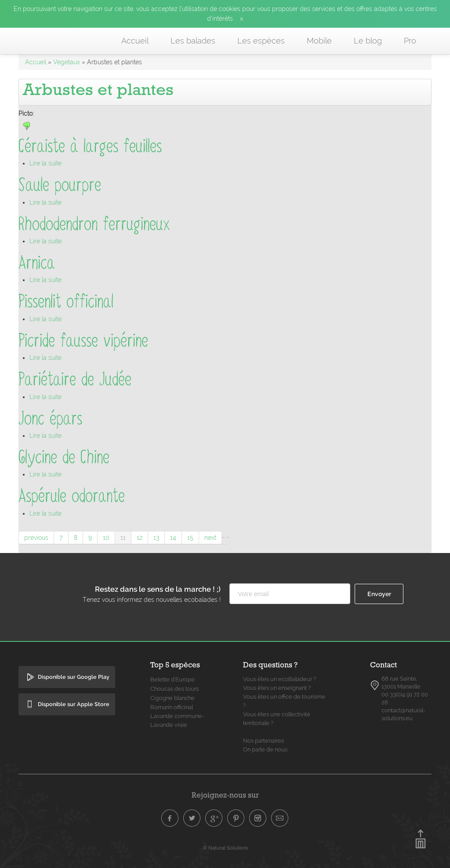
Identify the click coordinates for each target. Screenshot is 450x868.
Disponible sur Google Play (74, 677)
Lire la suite (45, 163)
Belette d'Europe (172, 679)
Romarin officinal (172, 707)
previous (36, 538)
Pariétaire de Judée (75, 379)
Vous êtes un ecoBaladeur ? (279, 679)
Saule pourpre (60, 185)
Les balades (193, 41)
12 (140, 538)
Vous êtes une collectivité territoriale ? (277, 719)
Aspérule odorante (72, 496)
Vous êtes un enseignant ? (277, 688)
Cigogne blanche (172, 698)
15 (190, 538)
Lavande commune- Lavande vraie (177, 720)
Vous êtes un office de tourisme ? (284, 701)
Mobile (319, 41)
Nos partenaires (263, 741)
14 (173, 538)
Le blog (368, 41)
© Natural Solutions (225, 848)
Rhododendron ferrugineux (94, 224)
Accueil (135, 41)
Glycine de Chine (64, 457)
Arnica (37, 263)
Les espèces (261, 41)
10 (106, 538)
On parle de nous (265, 749)
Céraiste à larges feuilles (90, 146)
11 (123, 538)
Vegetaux (67, 62)
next (210, 538)
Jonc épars (50, 419)
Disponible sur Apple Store (74, 704)
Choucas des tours (174, 689)
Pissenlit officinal (66, 302)
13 (156, 538)
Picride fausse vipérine (83, 341)
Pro (410, 41)
